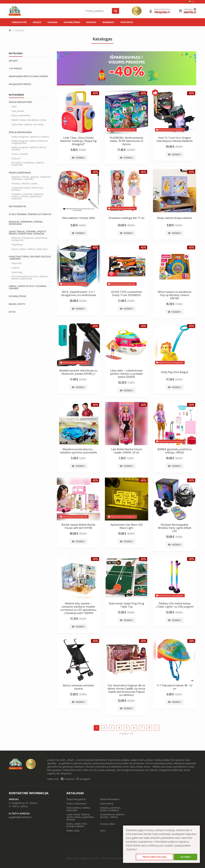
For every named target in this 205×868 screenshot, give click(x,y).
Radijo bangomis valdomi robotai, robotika (29, 148)
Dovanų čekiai (72, 22)
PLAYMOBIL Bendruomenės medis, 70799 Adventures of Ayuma (127, 141)
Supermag (17, 272)
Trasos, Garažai (20, 154)
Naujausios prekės (20, 84)
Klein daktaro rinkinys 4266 (78, 218)
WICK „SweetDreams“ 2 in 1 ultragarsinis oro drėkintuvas (78, 293)
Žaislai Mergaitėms (20, 102)
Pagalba (52, 22)
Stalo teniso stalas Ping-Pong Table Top (126, 605)
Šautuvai (16, 158)
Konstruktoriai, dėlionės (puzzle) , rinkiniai (30, 258)
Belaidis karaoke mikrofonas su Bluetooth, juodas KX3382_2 (78, 372)
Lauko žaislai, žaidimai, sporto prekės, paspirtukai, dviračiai (27, 233)
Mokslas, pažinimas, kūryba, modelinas (26, 223)
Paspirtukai (17, 245)
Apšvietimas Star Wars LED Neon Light (127, 526)
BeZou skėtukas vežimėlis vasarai (78, 687)
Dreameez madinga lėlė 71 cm (126, 218)
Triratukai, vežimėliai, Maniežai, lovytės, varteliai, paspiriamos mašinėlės (28, 196)
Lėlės (14, 107)
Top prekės (15, 69)
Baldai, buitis (17, 304)
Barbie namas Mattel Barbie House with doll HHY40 (78, 526)
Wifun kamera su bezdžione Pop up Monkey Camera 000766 (174, 295)
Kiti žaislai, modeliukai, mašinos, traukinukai (28, 164)
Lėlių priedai (18, 111)
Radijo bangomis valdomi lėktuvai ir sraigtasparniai (30, 142)
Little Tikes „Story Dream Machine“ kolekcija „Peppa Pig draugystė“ (78, 141)
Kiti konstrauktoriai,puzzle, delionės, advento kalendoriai (30, 278)
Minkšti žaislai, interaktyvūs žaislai (29, 120)
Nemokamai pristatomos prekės (29, 76)
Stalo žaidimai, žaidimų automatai (30, 214)
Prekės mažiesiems (20, 173)
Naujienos (108, 22)
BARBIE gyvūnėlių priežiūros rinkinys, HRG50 (175, 451)
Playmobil (16, 263)
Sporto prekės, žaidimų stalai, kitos (30, 249)
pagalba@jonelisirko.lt (20, 817)
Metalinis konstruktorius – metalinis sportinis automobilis (78, 451)
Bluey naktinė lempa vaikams (175, 218)
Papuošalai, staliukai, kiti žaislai (27, 124)
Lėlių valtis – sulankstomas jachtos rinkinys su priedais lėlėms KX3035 (127, 374)
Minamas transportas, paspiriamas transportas (29, 239)
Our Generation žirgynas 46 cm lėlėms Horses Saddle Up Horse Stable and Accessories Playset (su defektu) (126, 690)
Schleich (16, 268)
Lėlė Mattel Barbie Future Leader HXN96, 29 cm (127, 451)
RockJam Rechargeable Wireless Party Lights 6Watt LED (175, 528)
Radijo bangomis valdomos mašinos (30, 137)
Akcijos (37, 22)
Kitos (12, 312)
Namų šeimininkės (21, 116)
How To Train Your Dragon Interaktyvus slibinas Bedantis (175, 139)
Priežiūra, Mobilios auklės (25, 184)
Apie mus (91, 22)
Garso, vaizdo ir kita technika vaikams (28, 287)
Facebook (68, 779)
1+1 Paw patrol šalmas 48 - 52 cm (174, 687)
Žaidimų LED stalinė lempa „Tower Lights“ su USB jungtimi (174, 605)
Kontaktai (127, 22)
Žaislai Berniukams (20, 132)
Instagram (83, 779)
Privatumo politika (154, 857)
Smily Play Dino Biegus (175, 372)
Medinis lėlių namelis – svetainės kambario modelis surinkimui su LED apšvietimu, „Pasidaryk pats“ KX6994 (78, 608)
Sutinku (185, 857)
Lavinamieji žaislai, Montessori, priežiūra (28, 189)
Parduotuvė (19, 22)
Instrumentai (17, 206)
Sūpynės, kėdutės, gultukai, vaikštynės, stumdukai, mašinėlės (31, 178)
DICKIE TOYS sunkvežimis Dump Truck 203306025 (127, 293)
